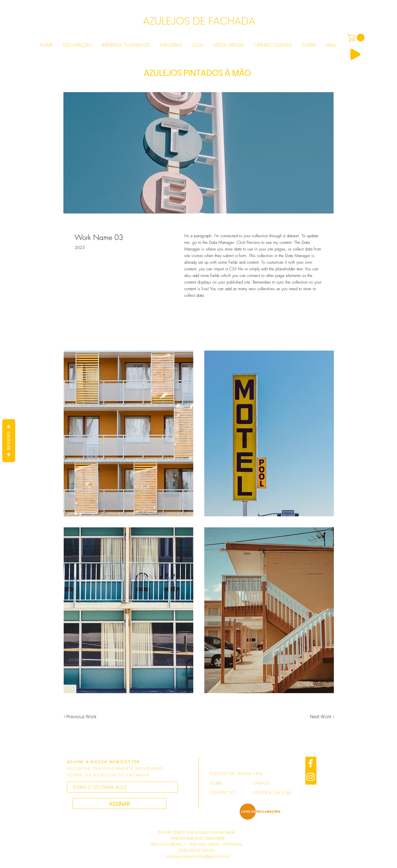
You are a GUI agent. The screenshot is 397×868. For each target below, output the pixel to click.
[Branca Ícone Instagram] (311, 777)
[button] (128, 433)
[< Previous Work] (80, 717)
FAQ (258, 774)
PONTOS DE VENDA (231, 774)
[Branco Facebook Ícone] (311, 763)
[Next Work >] (322, 717)
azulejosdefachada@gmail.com (198, 856)
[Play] (355, 54)
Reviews (9, 440)
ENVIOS (262, 783)
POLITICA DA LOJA (273, 793)
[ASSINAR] (119, 804)
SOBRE (216, 783)
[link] (357, 38)
